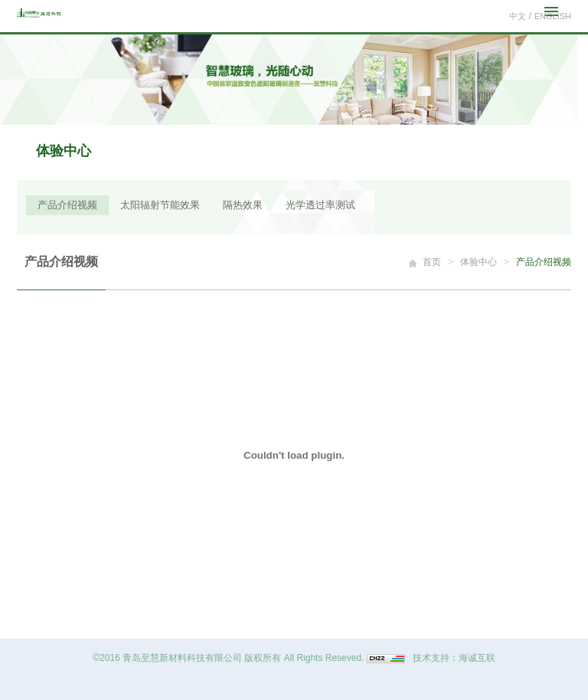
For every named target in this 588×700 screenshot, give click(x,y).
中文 (518, 16)
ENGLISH (553, 16)
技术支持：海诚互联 (454, 658)
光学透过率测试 (320, 205)
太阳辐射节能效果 (160, 205)
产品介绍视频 (67, 205)
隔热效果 (243, 205)
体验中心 (479, 262)
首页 (432, 262)
